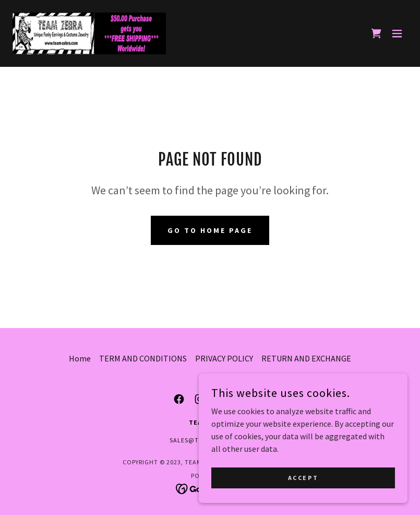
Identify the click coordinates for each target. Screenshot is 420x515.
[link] (89, 33)
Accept (303, 499)
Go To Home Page (210, 230)
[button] (397, 33)
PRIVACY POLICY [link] (224, 358)
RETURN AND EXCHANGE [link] (306, 358)
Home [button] (80, 358)
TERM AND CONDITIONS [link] (143, 358)
